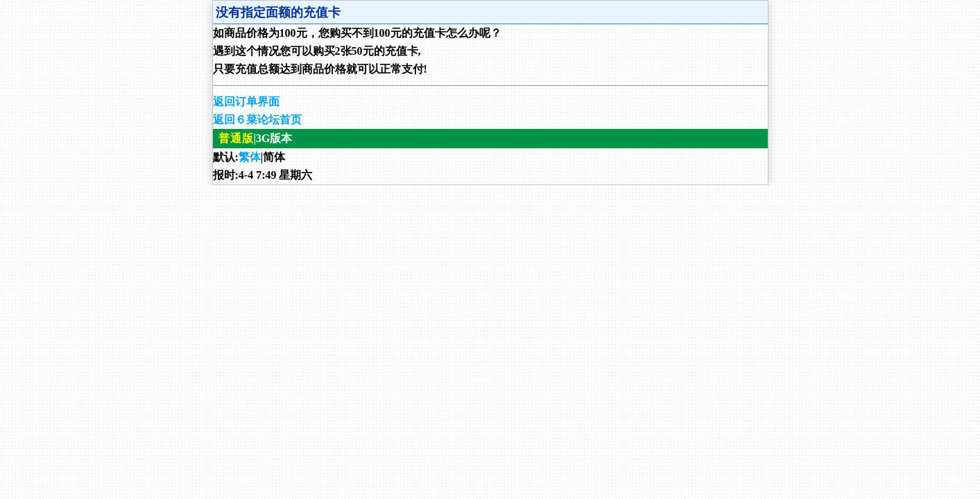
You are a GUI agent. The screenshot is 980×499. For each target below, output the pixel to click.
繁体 (250, 157)
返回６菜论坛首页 (257, 120)
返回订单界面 (246, 102)
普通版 (236, 138)
